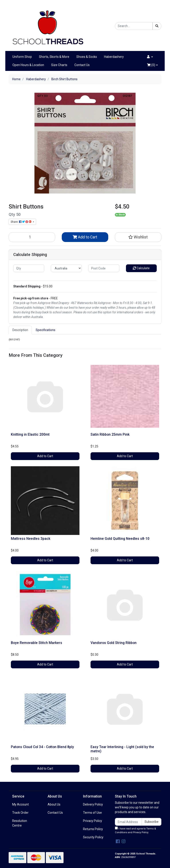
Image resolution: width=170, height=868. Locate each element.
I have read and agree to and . (135, 830)
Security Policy (93, 837)
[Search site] (157, 26)
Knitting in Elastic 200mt (30, 434)
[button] (150, 57)
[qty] (29, 268)
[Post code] (104, 268)
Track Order (20, 813)
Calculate (141, 268)
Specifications (45, 330)
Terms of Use (92, 813)
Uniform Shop (22, 57)
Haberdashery (114, 57)
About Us (54, 804)
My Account (20, 804)
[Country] (66, 268)
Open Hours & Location (28, 65)
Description (20, 330)
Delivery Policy (93, 804)
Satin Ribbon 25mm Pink (110, 434)
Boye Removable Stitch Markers (37, 643)
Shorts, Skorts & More (54, 57)
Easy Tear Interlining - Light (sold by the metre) (122, 749)
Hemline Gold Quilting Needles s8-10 (120, 539)
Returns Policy (93, 829)
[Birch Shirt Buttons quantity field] (32, 237)
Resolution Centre (20, 823)
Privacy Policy (93, 821)
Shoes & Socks (87, 57)
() (151, 65)
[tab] (20, 330)
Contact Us (82, 65)
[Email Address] (128, 822)
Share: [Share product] (21, 222)
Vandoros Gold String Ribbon (114, 643)
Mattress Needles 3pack (31, 539)
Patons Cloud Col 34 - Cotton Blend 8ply (42, 747)
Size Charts (59, 65)
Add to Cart (85, 237)
